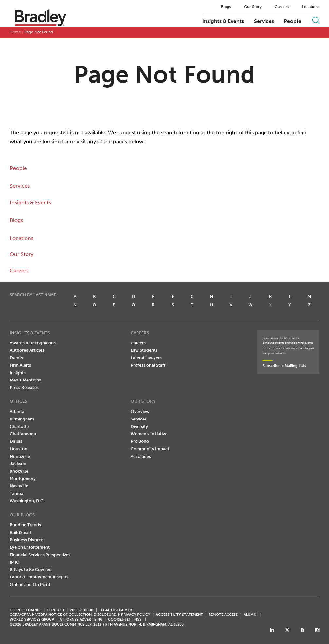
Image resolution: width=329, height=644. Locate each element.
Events (16, 358)
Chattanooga (23, 434)
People (292, 21)
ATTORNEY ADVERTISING (81, 620)
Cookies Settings (125, 620)
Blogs (226, 7)
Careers (282, 7)
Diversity (139, 427)
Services (264, 21)
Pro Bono (140, 441)
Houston (18, 449)
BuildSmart (21, 532)
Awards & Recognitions (33, 343)
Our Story (253, 7)
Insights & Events (223, 21)
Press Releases (24, 388)
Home (15, 32)
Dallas (16, 441)
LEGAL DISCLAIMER (116, 610)
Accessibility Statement (179, 615)
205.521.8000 (82, 610)
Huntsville (20, 456)
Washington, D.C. (27, 501)
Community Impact (150, 449)
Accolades (141, 456)
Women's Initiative (149, 434)
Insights (18, 373)
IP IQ (15, 562)
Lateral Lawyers (146, 358)
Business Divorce (27, 540)
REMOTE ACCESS (223, 615)
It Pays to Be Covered (31, 569)
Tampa (17, 493)
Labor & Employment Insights (39, 577)
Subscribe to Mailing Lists (284, 366)
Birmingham (22, 419)
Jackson (18, 464)
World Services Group (32, 620)
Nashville (19, 486)
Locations (311, 7)
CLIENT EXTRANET (26, 610)
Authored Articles (27, 350)
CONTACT (56, 610)
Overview (140, 411)
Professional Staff (148, 365)
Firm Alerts (20, 365)
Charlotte (19, 427)
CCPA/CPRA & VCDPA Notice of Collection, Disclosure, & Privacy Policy (80, 615)
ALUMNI (250, 615)
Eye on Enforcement (30, 547)
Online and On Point (30, 585)
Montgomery (23, 479)
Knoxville (19, 471)
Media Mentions (25, 380)
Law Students (144, 350)
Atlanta (17, 411)
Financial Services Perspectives (40, 555)
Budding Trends (25, 525)
